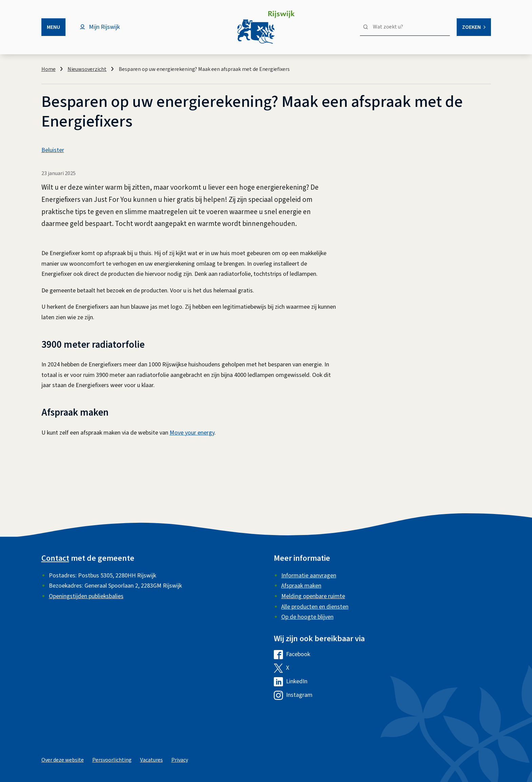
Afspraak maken (301, 586)
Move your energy (192, 433)
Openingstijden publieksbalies (86, 596)
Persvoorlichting (112, 760)
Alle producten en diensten (315, 607)
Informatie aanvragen (309, 576)
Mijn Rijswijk (104, 27)
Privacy (180, 760)
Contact (55, 558)
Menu (53, 27)
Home (49, 69)
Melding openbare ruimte (313, 596)
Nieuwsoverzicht (87, 69)
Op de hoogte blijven (307, 617)
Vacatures (151, 760)
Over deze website (63, 760)
